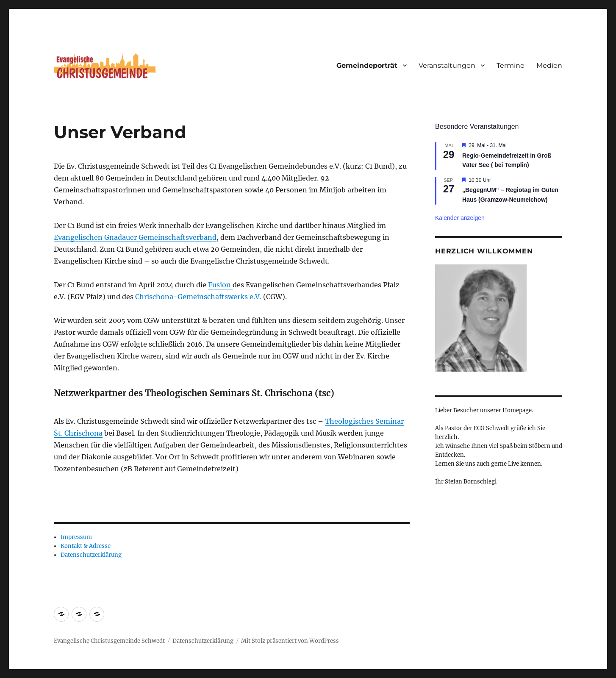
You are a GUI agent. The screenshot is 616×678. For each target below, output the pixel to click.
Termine (511, 65)
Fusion (220, 285)
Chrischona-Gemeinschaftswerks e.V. (198, 297)
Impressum (76, 537)
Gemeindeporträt (367, 65)
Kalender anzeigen (460, 218)
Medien (549, 65)
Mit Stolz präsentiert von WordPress (290, 641)
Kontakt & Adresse (86, 546)
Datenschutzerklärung (91, 555)
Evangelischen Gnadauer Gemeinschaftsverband (135, 237)
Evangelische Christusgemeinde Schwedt (109, 641)
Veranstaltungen (447, 65)
